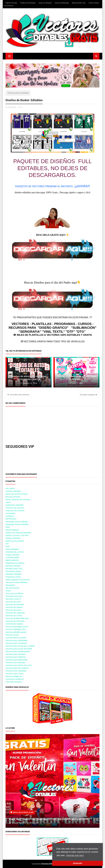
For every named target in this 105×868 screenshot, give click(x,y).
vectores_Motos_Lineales (16, 638)
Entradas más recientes (18, 395)
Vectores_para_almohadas (16, 640)
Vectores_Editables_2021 (16, 629)
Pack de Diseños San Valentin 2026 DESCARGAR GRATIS (49, 819)
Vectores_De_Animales (15, 604)
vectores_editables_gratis (16, 632)
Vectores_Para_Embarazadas (18, 651)
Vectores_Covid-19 (13, 599)
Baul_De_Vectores (13, 497)
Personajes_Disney (13, 571)
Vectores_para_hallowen (16, 657)
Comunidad (10, 513)
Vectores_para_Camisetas (18, 93)
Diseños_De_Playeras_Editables (18, 533)
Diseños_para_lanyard (15, 541)
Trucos (8, 591)
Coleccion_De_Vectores (15, 511)
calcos (8, 502)
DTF (7, 544)
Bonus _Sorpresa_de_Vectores (18, 500)
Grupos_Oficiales (12, 555)
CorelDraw (10, 516)
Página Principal (11, 3)
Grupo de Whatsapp (62, 3)
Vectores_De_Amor (13, 602)
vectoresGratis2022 (14, 682)
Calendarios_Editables (15, 505)
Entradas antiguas (88, 395)
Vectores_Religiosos (14, 676)
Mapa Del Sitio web (79, 3)
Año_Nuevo (10, 488)
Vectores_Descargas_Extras (17, 627)
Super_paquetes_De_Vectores (18, 580)
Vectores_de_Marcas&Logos (17, 618)
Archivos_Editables (13, 491)
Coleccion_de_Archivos (15, 508)
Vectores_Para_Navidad (15, 663)
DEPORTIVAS (11, 519)
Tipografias (10, 585)
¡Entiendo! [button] (77, 863)
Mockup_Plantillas (13, 566)
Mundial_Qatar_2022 (14, 569)
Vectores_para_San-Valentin (17, 668)
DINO (8, 527)
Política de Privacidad (28, 3)
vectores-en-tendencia (15, 679)
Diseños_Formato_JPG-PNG (17, 535)
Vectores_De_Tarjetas (14, 624)
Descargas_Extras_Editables (17, 524)
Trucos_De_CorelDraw (14, 593)
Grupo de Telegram (45, 3)
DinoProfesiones (12, 530)
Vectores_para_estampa (15, 654)
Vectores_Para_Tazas (14, 674)
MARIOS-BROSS (12, 560)
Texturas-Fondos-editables (16, 582)
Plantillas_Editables (13, 574)
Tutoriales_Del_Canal (14, 596)
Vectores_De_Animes (14, 607)
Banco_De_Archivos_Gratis (16, 494)
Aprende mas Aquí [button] (75, 855)
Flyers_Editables (12, 549)
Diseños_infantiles (13, 538)
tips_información (12, 588)
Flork (8, 546)
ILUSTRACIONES (12, 558)
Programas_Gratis (13, 577)
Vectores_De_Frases (14, 616)
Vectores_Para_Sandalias (16, 671)
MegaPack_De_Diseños (15, 563)
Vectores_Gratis (12, 635)
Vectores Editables (49, 864)
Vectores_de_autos (13, 610)
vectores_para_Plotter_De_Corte (19, 665)
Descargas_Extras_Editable (17, 522)
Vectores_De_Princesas (15, 621)
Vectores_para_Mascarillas (17, 660)
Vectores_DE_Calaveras (15, 613)
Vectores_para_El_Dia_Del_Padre (19, 649)
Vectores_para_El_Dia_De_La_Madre (20, 646)
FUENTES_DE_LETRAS (15, 552)
